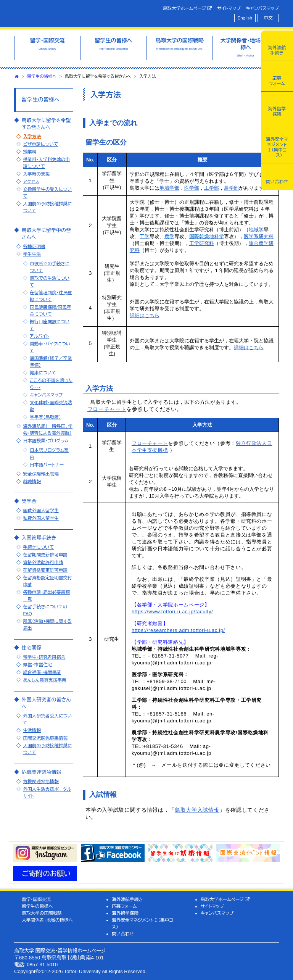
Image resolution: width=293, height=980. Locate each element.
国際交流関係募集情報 (45, 738)
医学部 (192, 188)
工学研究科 (202, 243)
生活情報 (32, 730)
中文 (268, 18)
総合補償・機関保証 (42, 672)
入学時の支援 (36, 174)
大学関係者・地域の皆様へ (47, 920)
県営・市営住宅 (37, 665)
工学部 (212, 188)
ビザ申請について (40, 144)
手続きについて (38, 547)
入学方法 (32, 136)
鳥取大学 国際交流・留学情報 (75, 13)
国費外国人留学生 (41, 510)
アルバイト (40, 336)
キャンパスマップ (262, 8)
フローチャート (150, 443)
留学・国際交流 (36, 899)
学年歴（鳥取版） (45, 417)
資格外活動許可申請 (43, 562)
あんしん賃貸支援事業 (45, 680)
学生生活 (32, 254)
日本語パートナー (47, 465)
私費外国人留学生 (41, 518)
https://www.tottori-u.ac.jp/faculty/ (172, 612)
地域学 (256, 230)
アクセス (31, 181)
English (245, 18)
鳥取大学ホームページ (188, 8)
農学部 (231, 188)
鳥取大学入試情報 (197, 810)
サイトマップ (229, 8)
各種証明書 (34, 246)
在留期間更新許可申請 (45, 555)
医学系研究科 (259, 236)
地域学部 (169, 188)
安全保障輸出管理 (41, 474)
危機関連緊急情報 (41, 781)
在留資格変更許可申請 (45, 570)
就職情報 (32, 481)
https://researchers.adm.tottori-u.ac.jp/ (178, 630)
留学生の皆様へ (42, 76)
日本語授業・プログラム (46, 441)
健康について (43, 373)
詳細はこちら (145, 315)
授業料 (30, 152)
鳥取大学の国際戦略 (42, 913)
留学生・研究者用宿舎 (44, 657)
